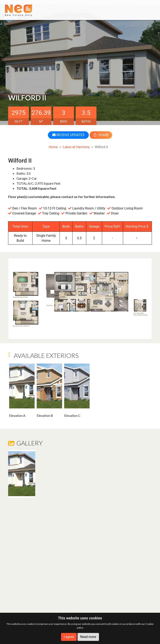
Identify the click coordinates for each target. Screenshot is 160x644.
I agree (69, 637)
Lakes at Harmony (76, 147)
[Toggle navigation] (149, 10)
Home (53, 147)
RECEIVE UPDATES (68, 135)
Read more (88, 637)
